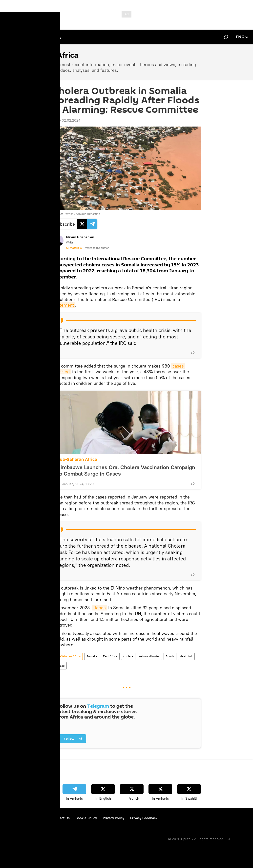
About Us (12, 818)
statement (64, 305)
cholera (128, 656)
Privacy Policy (114, 818)
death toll (186, 656)
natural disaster (149, 656)
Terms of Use (36, 818)
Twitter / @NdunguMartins (82, 214)
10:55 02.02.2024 (66, 120)
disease (60, 666)
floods (100, 608)
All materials (74, 248)
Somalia (92, 656)
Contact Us (61, 818)
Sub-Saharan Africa (77, 459)
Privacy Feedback (144, 818)
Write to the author (97, 248)
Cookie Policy (86, 818)
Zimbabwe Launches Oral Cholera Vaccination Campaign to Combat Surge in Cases (126, 470)
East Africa (110, 656)
